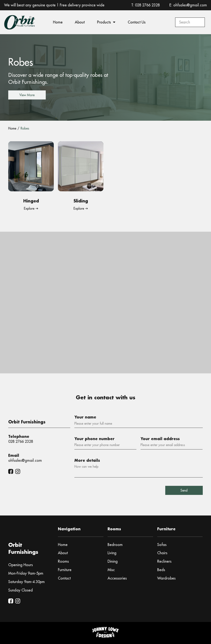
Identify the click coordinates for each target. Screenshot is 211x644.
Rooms (63, 561)
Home (58, 22)
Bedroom (115, 545)
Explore (29, 208)
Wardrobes (166, 578)
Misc (111, 570)
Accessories (117, 578)
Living (112, 553)
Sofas (162, 545)
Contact (64, 578)
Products (104, 22)
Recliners (164, 561)
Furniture (65, 570)
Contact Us (137, 22)
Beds (161, 570)
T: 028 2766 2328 (145, 5)
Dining (113, 561)
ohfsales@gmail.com (25, 460)
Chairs (162, 553)
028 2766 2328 (21, 441)
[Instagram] (18, 471)
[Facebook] (11, 471)
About (80, 22)
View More (27, 95)
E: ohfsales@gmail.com (188, 5)
